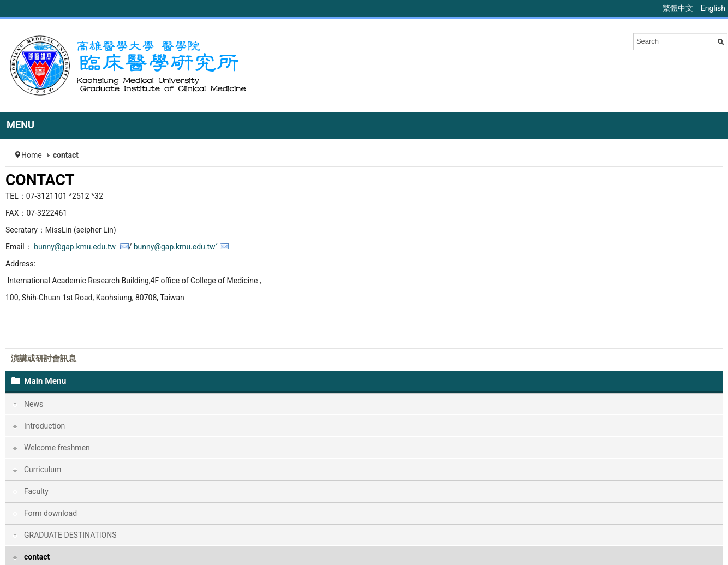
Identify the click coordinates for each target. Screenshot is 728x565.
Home (32, 155)
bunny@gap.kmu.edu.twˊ (176, 247)
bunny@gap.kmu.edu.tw (76, 247)
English (713, 8)
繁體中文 (679, 8)
